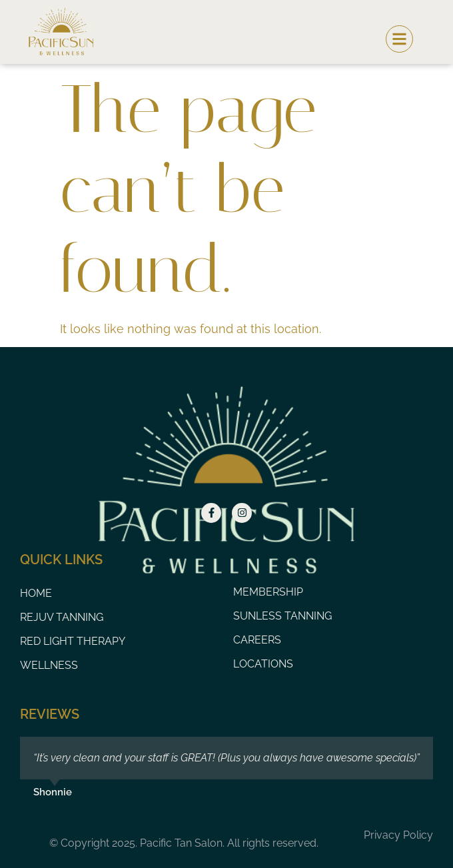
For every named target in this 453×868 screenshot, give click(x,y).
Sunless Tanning (282, 616)
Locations (263, 664)
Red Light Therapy (73, 641)
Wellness (49, 665)
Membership (268, 592)
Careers (257, 640)
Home (36, 593)
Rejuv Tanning (62, 617)
